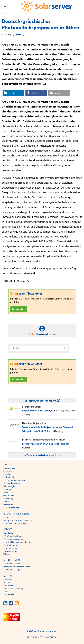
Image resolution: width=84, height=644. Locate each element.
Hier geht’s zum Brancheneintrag (18, 521)
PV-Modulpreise (11, 545)
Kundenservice (10, 586)
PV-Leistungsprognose (13, 539)
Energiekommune (11, 508)
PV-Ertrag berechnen (13, 536)
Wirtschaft (8, 505)
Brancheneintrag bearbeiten (16, 524)
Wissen (7, 554)
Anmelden (19, 309)
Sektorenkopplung (12, 483)
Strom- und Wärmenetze (14, 480)
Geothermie (9, 496)
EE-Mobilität (9, 477)
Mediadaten (9, 595)
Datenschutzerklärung (13, 589)
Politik (6, 502)
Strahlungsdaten (11, 548)
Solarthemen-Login (12, 570)
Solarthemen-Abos (12, 564)
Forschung (8, 499)
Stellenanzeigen (10, 551)
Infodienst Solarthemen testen (17, 567)
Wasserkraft (9, 492)
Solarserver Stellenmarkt (42, 401)
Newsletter (8, 533)
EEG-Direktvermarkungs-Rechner (18, 542)
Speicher (7, 474)
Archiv (19, 35)
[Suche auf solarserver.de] (66, 348)
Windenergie (9, 486)
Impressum (8, 579)
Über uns (7, 583)
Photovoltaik (9, 468)
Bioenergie (8, 489)
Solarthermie (9, 471)
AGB (5, 592)
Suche (6, 517)
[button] (13, 93)
